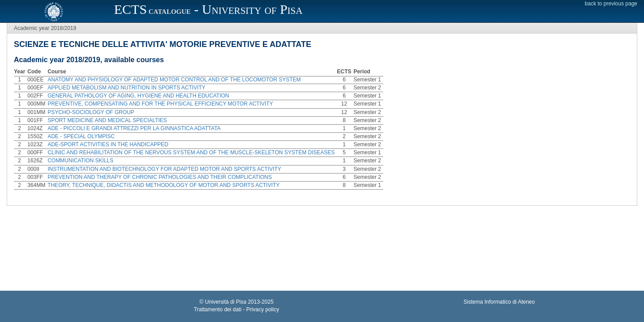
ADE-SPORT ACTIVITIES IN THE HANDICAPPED (108, 144)
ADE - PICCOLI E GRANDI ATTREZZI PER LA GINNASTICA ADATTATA (134, 128)
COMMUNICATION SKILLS (80, 161)
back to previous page (611, 4)
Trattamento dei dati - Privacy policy (237, 309)
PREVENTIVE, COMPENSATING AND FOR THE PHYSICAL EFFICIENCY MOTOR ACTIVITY (160, 104)
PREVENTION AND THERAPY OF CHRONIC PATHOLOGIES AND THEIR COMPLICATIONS (159, 177)
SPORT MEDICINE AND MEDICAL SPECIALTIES (107, 120)
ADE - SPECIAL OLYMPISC (81, 136)
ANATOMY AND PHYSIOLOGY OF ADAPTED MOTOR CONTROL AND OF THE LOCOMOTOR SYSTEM (174, 80)
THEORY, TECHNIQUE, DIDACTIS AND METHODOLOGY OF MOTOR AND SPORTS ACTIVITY (163, 185)
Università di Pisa (226, 302)
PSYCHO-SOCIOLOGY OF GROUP (91, 112)
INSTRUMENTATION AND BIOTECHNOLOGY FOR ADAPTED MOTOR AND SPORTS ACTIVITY (164, 169)
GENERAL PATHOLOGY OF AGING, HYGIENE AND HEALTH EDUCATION (138, 96)
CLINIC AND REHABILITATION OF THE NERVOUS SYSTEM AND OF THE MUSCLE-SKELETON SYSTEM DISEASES (191, 153)
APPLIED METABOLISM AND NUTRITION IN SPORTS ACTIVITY (126, 88)
